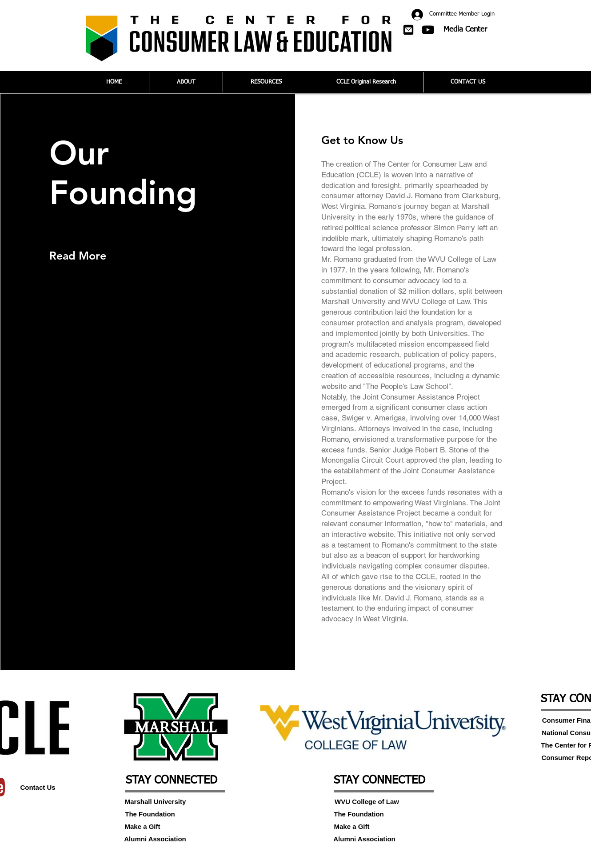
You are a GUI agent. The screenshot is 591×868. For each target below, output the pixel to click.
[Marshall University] (155, 801)
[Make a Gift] (142, 826)
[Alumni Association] (155, 839)
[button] (408, 30)
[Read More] (80, 256)
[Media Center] (465, 30)
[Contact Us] (38, 787)
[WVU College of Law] (367, 801)
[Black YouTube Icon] (428, 30)
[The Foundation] (150, 814)
